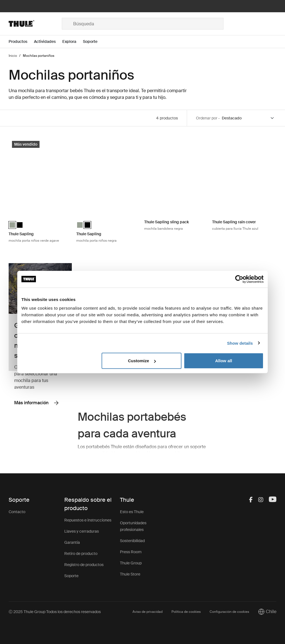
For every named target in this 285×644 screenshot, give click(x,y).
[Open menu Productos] (21, 42)
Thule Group (131, 563)
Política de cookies (186, 612)
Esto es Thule (132, 512)
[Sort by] (248, 118)
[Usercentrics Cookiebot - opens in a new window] (239, 279)
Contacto (17, 512)
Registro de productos (84, 565)
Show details (240, 343)
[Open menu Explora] (73, 42)
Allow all (224, 361)
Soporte (71, 576)
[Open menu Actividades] (48, 42)
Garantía (72, 542)
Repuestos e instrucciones (88, 520)
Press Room (131, 552)
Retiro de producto (81, 554)
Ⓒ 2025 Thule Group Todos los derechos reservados (55, 612)
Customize (142, 361)
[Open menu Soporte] (94, 42)
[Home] (35, 24)
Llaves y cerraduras (82, 531)
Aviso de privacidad (148, 612)
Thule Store (130, 574)
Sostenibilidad (132, 541)
